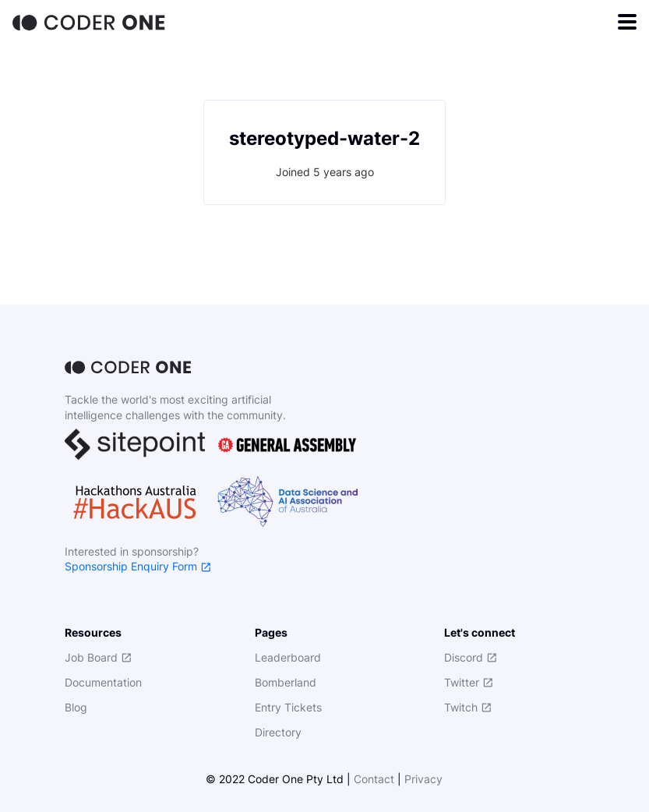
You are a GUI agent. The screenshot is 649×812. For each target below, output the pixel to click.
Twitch (468, 707)
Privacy (423, 779)
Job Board (98, 657)
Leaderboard (288, 657)
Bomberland (286, 682)
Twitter (469, 682)
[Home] (90, 22)
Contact (374, 779)
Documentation (103, 682)
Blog (76, 707)
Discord (471, 657)
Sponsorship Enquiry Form (138, 566)
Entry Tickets (288, 707)
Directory (278, 732)
